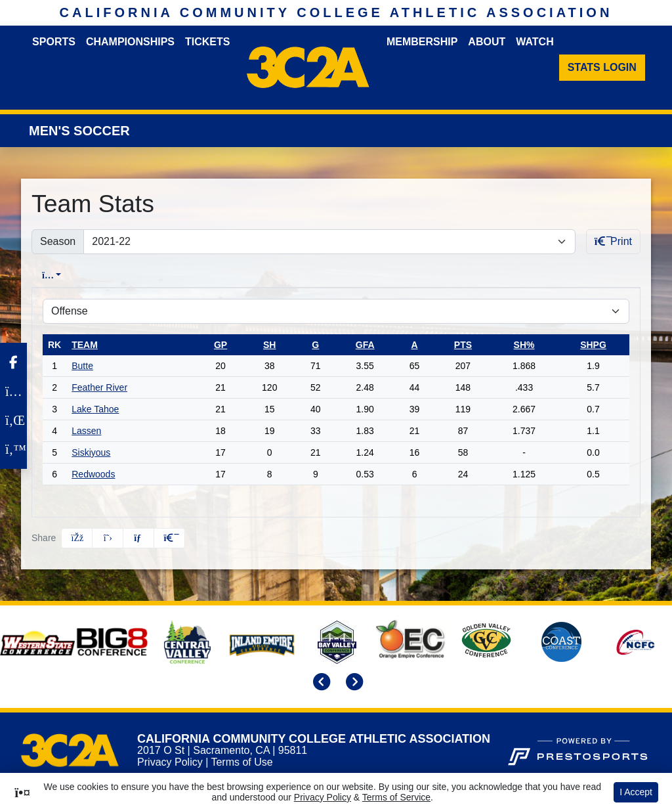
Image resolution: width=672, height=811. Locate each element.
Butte (82, 366)
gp (220, 345)
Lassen (86, 431)
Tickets (207, 42)
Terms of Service (396, 797)
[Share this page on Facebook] (77, 538)
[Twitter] (13, 449)
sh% (524, 345)
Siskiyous (91, 452)
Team (85, 345)
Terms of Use (241, 762)
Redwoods (93, 474)
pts (463, 345)
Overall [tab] (57, 275)
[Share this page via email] (138, 538)
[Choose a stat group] (336, 311)
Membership (422, 42)
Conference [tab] (128, 275)
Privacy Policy (170, 762)
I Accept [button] (636, 792)
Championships (130, 42)
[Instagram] (13, 391)
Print (613, 241)
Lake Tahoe (95, 409)
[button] (169, 538)
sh (269, 345)
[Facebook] (13, 362)
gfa (365, 345)
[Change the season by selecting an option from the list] (329, 242)
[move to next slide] (352, 683)
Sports (54, 42)
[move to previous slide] (320, 683)
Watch (535, 42)
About (487, 42)
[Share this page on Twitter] (108, 538)
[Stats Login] (602, 68)
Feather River (99, 387)
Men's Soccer (79, 131)
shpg (593, 345)
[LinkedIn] (13, 420)
